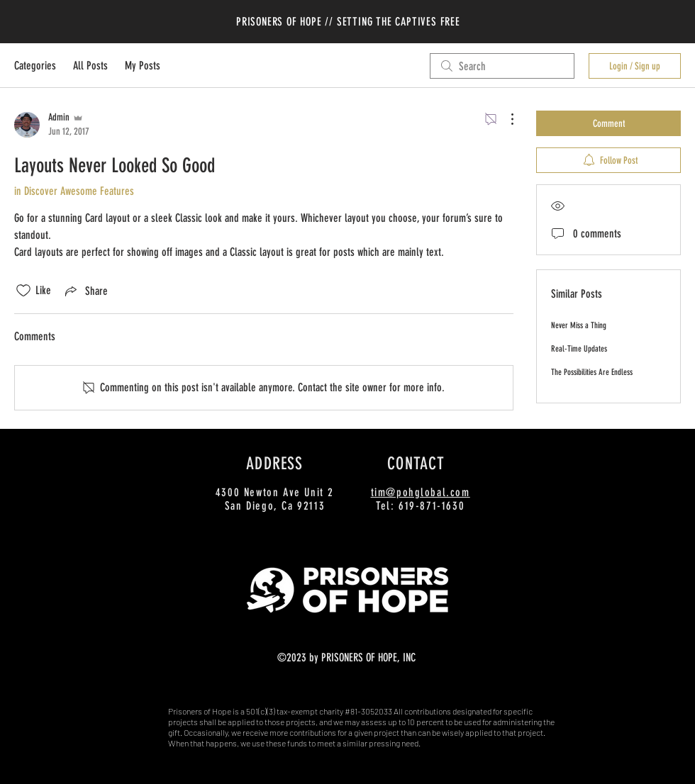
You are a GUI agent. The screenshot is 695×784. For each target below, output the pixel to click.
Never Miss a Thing (579, 325)
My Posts (143, 66)
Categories (35, 66)
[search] (502, 66)
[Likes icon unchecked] (23, 291)
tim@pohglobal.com (421, 492)
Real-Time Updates (579, 349)
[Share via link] (85, 291)
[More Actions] (505, 119)
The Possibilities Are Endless (592, 372)
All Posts (90, 66)
